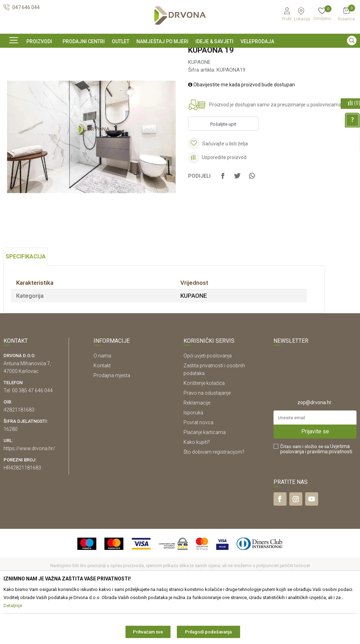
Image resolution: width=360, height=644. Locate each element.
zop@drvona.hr (314, 450)
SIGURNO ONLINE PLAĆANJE (179, 54)
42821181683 (19, 458)
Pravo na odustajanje (207, 441)
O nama (102, 403)
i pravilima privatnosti (329, 499)
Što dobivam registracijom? (214, 500)
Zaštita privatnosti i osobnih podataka (214, 417)
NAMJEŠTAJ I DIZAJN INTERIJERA (63, 70)
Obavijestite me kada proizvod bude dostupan (242, 132)
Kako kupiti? (197, 490)
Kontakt (102, 413)
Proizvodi (13, 70)
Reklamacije (197, 451)
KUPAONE (113, 70)
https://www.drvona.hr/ (29, 496)
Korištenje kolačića (204, 431)
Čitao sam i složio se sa (316, 497)
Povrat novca (198, 470)
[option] (180, 54)
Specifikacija (26, 304)
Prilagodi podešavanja (208, 632)
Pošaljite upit (223, 172)
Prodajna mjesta (112, 423)
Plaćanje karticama (205, 480)
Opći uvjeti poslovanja (208, 403)
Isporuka (193, 460)
